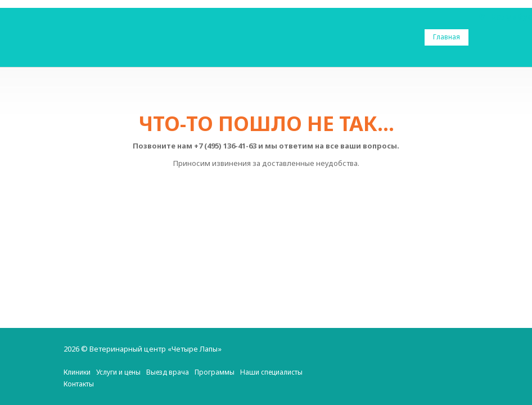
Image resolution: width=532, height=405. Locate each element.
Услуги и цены (118, 372)
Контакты (79, 384)
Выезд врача (168, 372)
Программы (215, 372)
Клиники (77, 372)
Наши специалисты (271, 372)
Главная (447, 37)
